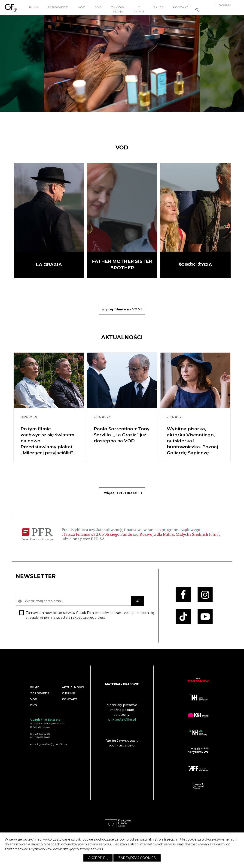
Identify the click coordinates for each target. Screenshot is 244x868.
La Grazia (49, 265)
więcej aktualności (123, 493)
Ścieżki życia (195, 265)
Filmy (35, 687)
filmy (34, 7)
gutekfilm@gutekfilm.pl (53, 744)
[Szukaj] (228, 6)
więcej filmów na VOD (122, 309)
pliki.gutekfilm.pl (122, 719)
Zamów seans (118, 9)
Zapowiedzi (59, 7)
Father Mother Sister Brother (122, 265)
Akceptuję (98, 858)
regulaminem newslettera (49, 618)
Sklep (159, 7)
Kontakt (181, 7)
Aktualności (73, 687)
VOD (82, 7)
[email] (73, 601)
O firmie (139, 9)
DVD (99, 7)
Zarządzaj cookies (137, 858)
